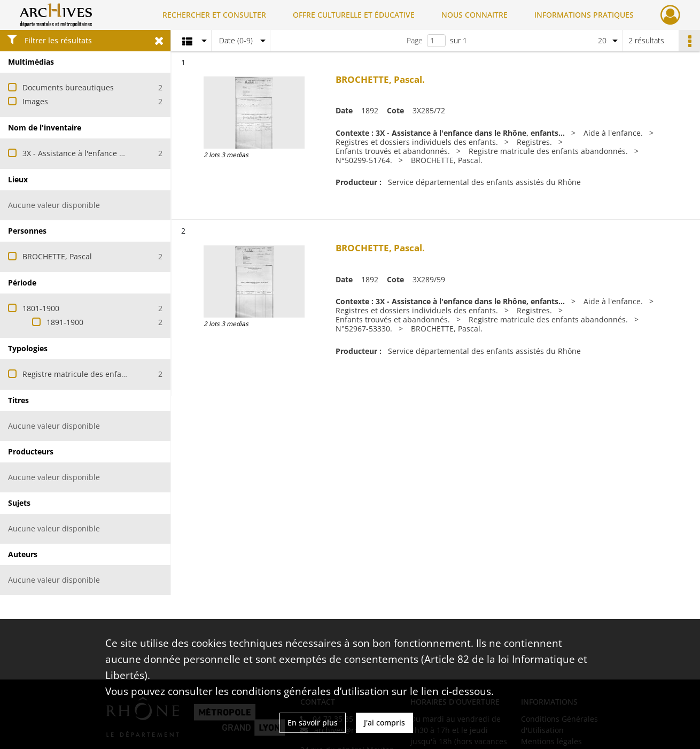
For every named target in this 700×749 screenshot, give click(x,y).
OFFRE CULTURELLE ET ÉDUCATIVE (354, 15)
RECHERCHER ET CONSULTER (214, 15)
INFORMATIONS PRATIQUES (584, 15)
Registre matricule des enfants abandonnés (101, 374)
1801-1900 (41, 308)
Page (415, 40)
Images (35, 101)
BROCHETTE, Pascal (57, 256)
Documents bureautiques (68, 87)
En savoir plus (313, 723)
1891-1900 (65, 322)
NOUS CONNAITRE (475, 15)
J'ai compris (384, 723)
